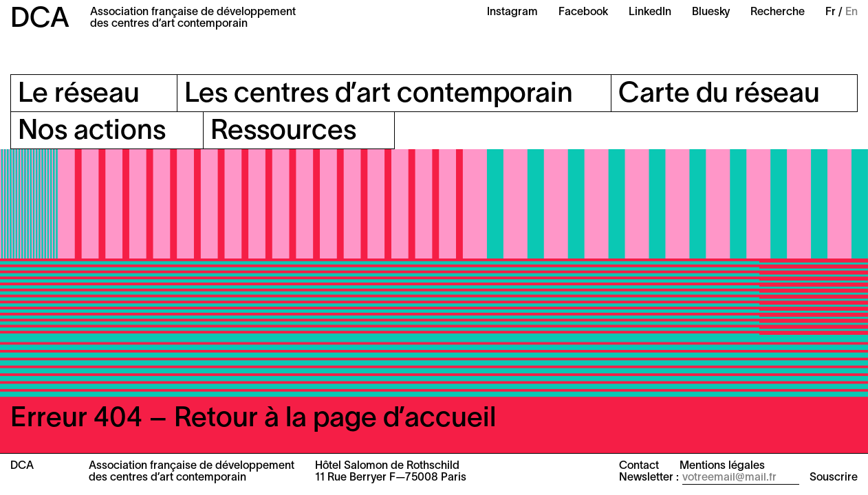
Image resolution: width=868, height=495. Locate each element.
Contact (639, 466)
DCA (40, 20)
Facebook (583, 12)
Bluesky (711, 12)
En (851, 12)
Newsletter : (649, 478)
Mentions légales (722, 466)
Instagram (512, 12)
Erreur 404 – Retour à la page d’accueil (253, 419)
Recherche (778, 12)
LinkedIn (650, 12)
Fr (831, 12)
